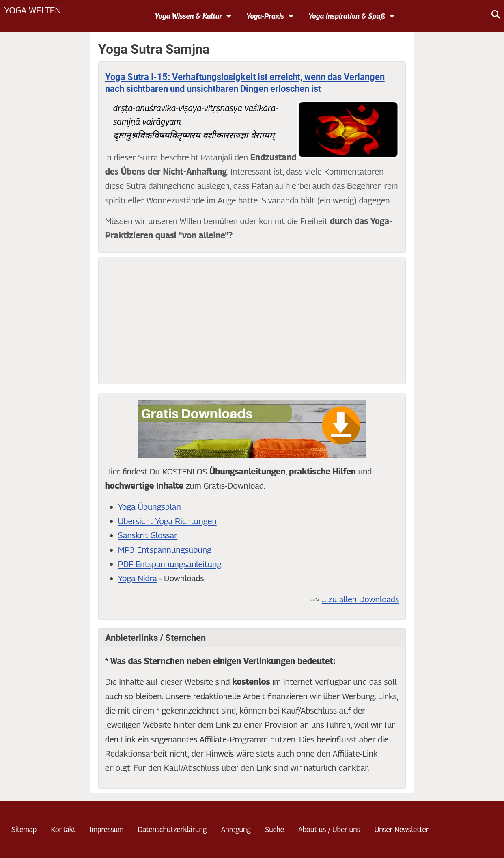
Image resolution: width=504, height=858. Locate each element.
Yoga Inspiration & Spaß (347, 16)
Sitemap (24, 829)
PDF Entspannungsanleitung (170, 564)
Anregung (236, 829)
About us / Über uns (329, 829)
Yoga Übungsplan (150, 507)
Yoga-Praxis (265, 16)
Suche (275, 829)
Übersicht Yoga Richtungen (167, 521)
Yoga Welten (32, 10)
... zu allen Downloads (361, 599)
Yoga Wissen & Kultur (188, 16)
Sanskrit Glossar (148, 535)
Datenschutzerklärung (172, 829)
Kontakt (63, 829)
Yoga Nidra (138, 578)
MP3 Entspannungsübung (165, 550)
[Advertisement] (252, 321)
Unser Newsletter (402, 829)
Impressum (107, 829)
